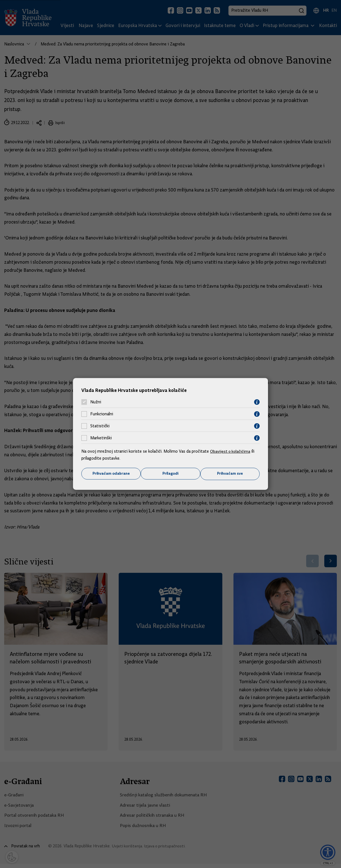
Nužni (96, 402)
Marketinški (101, 438)
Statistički (100, 426)
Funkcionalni (102, 414)
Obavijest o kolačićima (231, 451)
